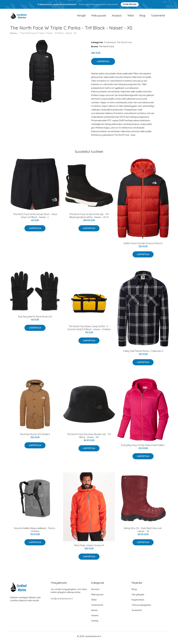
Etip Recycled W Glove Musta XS (35, 319)
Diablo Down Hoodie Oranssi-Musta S (143, 246)
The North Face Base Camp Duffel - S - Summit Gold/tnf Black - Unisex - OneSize (89, 331)
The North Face (124, 45)
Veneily (95, 624)
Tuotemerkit (158, 17)
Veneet (95, 618)
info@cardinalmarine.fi (62, 601)
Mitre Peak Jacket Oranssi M (89, 548)
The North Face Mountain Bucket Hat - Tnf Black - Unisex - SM (89, 439)
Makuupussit (99, 17)
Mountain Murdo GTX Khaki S (35, 437)
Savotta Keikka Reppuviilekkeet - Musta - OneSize (35, 533)
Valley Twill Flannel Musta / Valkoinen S (143, 354)
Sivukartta (137, 613)
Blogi (142, 17)
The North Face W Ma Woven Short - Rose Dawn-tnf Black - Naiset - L (35, 219)
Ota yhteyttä (138, 597)
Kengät (81, 17)
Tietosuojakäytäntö (141, 608)
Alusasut (117, 17)
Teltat (131, 17)
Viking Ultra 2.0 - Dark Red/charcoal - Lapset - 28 (143, 533)
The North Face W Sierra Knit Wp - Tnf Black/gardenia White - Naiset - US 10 (89, 219)
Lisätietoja (103, 64)
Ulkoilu (94, 613)
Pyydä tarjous (130, 4)
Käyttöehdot (138, 603)
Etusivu (14, 36)
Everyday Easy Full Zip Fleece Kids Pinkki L (143, 448)
